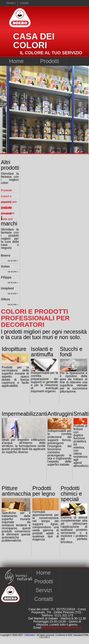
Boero (9, 259)
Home (16, 61)
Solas (9, 269)
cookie (24, 3)
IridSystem (30, 635)
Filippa (9, 280)
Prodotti (50, 61)
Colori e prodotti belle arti (7, 214)
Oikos (9, 302)
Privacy (11, 3)
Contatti (44, 599)
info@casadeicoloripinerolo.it (61, 628)
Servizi (44, 590)
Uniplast (9, 291)
